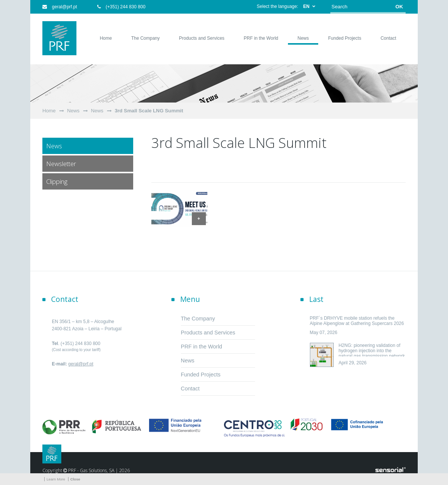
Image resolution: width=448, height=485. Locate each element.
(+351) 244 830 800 (121, 7)
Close (75, 479)
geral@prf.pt (60, 7)
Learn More (56, 479)
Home (49, 111)
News (73, 111)
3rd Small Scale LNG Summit (149, 111)
